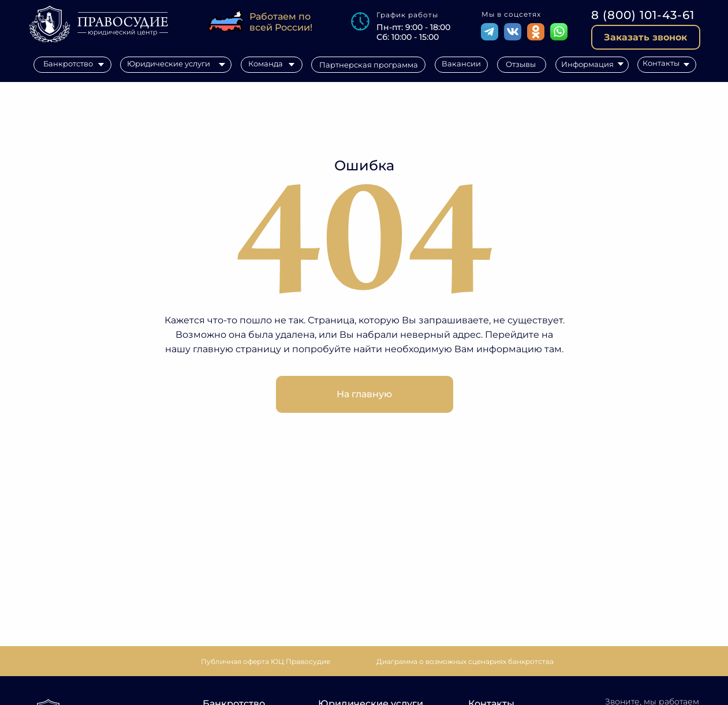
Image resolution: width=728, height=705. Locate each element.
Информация (587, 64)
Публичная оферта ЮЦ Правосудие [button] (266, 661)
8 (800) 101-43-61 (643, 15)
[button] (646, 37)
